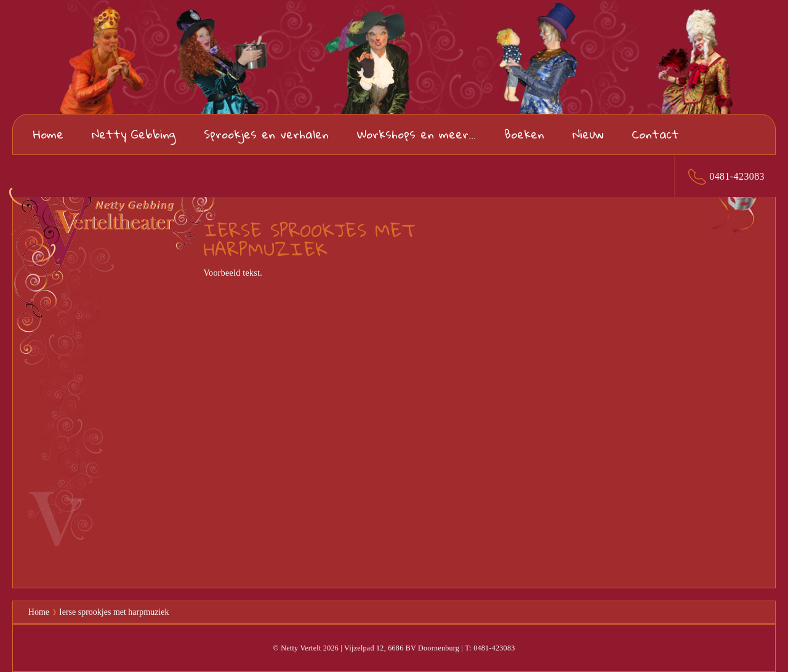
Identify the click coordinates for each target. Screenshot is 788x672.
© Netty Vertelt (297, 648)
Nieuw (588, 134)
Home (48, 134)
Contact (655, 134)
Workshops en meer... (416, 134)
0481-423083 (737, 176)
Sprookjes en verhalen (266, 134)
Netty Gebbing (134, 134)
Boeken (524, 134)
